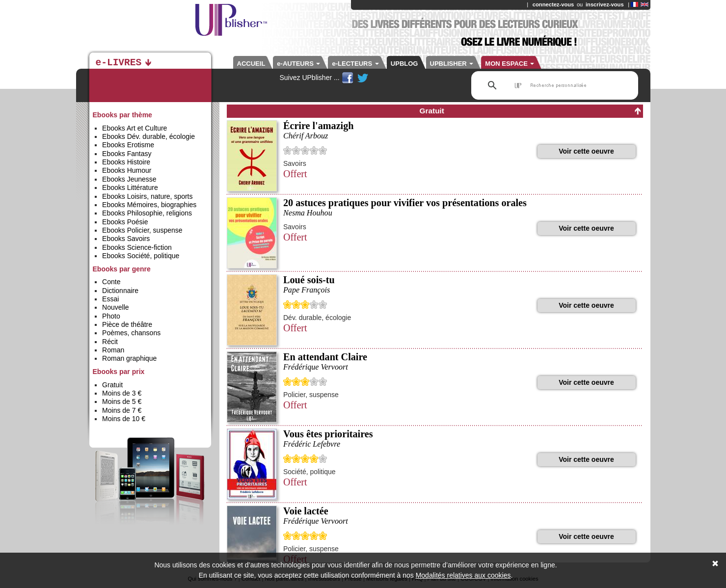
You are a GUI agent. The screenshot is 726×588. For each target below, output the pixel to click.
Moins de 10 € (124, 419)
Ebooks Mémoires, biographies (149, 205)
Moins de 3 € (122, 393)
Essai (110, 299)
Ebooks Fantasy (127, 154)
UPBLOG (404, 64)
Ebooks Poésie (125, 222)
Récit (110, 342)
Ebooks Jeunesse (129, 179)
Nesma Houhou (308, 213)
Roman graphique (129, 358)
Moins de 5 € (122, 401)
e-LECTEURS (355, 64)
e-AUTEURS (298, 64)
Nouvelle (115, 307)
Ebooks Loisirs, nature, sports (147, 196)
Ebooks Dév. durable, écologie (148, 136)
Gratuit (112, 385)
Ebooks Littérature (130, 187)
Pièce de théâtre (127, 324)
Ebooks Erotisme (128, 145)
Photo (111, 316)
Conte (111, 282)
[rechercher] (553, 85)
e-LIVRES (119, 63)
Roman (113, 350)
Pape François (307, 290)
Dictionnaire (120, 291)
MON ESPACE (510, 64)
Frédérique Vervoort (316, 367)
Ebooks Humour (127, 170)
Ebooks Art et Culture (134, 128)
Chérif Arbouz (306, 136)
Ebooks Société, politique (141, 256)
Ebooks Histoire (126, 162)
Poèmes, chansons (131, 333)
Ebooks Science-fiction (137, 247)
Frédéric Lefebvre (312, 444)
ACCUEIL (251, 64)
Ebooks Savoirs (126, 239)
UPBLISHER (452, 64)
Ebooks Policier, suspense (142, 230)
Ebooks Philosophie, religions (147, 213)
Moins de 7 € (122, 410)
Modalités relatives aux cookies (463, 575)
